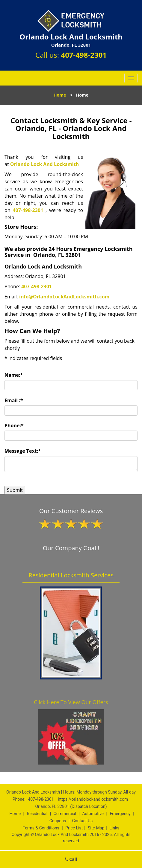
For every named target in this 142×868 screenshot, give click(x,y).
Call (71, 859)
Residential (37, 814)
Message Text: (23, 451)
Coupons (58, 821)
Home (60, 95)
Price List (74, 828)
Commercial (65, 814)
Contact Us (83, 821)
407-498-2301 (84, 55)
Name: (14, 375)
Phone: (14, 425)
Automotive (93, 814)
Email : (14, 400)
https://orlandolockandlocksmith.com (93, 799)
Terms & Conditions (41, 828)
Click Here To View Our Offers (71, 702)
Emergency (120, 814)
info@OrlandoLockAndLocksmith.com (64, 297)
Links (114, 828)
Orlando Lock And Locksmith (44, 164)
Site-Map (96, 828)
